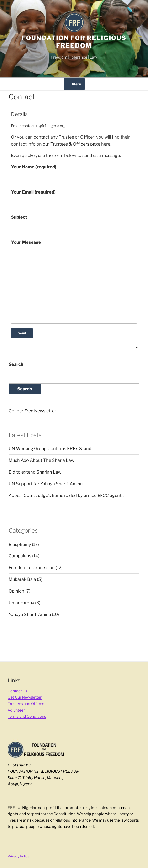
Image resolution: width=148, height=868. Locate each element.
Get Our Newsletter (25, 697)
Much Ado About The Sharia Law (41, 460)
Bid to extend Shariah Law (35, 472)
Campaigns (20, 556)
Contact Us (17, 691)
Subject (74, 224)
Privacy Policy (18, 856)
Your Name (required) (74, 174)
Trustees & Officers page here (80, 144)
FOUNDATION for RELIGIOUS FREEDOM (74, 42)
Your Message (74, 282)
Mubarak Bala (22, 579)
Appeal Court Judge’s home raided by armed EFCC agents (66, 495)
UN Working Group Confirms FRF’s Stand (50, 449)
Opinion (16, 591)
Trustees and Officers (26, 704)
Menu (74, 84)
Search (16, 364)
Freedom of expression (32, 568)
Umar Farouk (21, 603)
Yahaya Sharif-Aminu (30, 614)
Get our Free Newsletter (32, 411)
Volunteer (16, 710)
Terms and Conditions (27, 716)
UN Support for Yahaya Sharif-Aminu (46, 484)
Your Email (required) (74, 199)
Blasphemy (20, 544)
